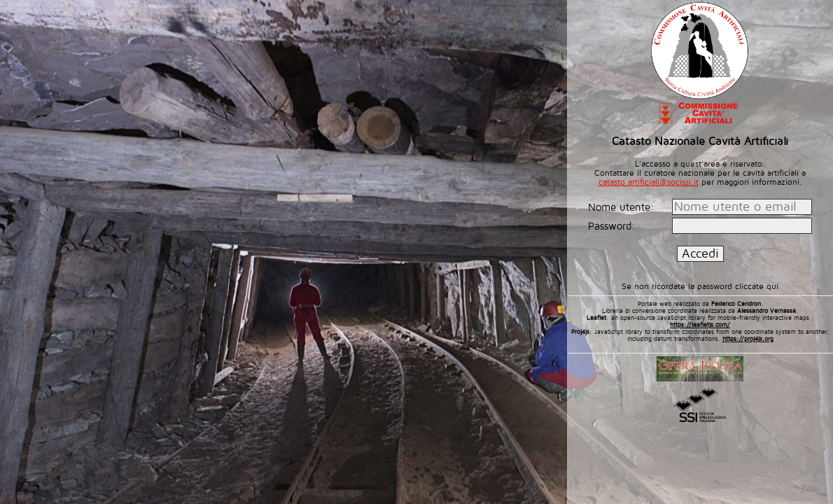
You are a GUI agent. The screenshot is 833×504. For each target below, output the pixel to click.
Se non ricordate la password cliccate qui (700, 287)
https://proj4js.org (748, 339)
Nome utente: (623, 207)
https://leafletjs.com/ (700, 325)
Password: (614, 226)
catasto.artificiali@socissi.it (649, 182)
